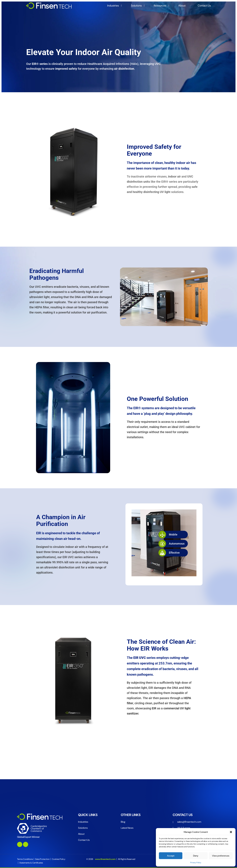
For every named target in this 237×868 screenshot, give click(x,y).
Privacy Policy (196, 863)
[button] (231, 832)
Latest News (127, 828)
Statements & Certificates (31, 863)
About (182, 6)
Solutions (136, 6)
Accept (171, 856)
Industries (113, 6)
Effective (169, 553)
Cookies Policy (58, 859)
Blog (123, 822)
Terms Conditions (25, 859)
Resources (160, 6)
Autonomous (171, 544)
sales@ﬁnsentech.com (189, 822)
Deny (196, 856)
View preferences (221, 856)
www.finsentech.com (105, 859)
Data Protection (42, 859)
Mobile (168, 535)
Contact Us (204, 6)
